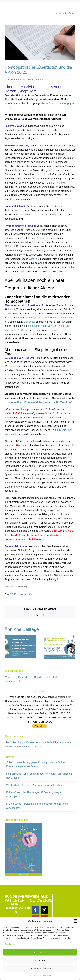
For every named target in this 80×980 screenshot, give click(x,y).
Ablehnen (40, 960)
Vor (71, 13)
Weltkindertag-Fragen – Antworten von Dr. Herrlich (34, 785)
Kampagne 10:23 (25, 594)
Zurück (63, 13)
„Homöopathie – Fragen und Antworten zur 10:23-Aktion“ (38, 402)
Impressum (47, 976)
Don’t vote (29, 322)
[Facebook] (35, 910)
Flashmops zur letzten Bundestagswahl (46, 318)
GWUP (13, 594)
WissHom (34, 259)
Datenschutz (35, 976)
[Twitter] (44, 910)
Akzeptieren (40, 952)
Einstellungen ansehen (40, 969)
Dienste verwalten (12, 944)
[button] (75, 921)
